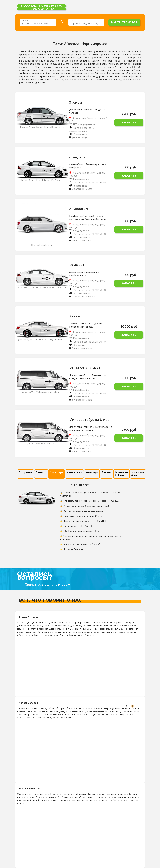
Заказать (129, 123)
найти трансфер (124, 22)
